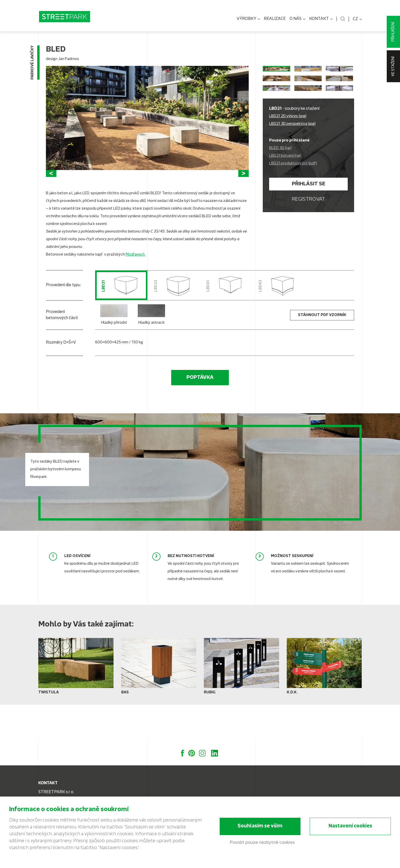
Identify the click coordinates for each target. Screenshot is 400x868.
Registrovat (308, 240)
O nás (297, 19)
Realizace (275, 19)
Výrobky (248, 19)
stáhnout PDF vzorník (322, 349)
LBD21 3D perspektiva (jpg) (292, 165)
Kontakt (321, 19)
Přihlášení (393, 32)
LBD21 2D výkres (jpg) (288, 157)
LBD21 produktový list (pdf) (293, 204)
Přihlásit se (309, 225)
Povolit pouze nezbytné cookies (262, 843)
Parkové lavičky (33, 65)
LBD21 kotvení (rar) (285, 197)
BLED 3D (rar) (280, 189)
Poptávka (200, 412)
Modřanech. (135, 289)
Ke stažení (393, 66)
